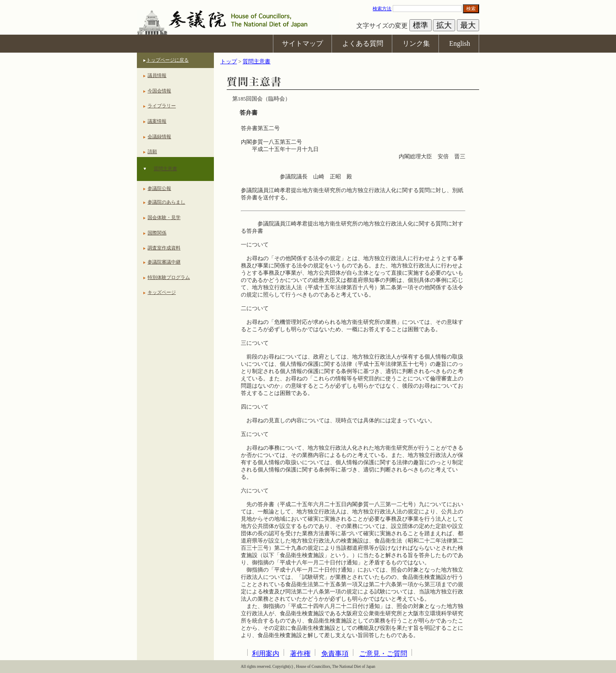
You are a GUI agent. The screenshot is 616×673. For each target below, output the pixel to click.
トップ (229, 62)
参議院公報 (159, 188)
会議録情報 (159, 136)
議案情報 (157, 121)
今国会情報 (159, 91)
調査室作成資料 (164, 248)
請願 (152, 151)
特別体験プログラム (169, 277)
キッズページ (162, 292)
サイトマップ (302, 43)
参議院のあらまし (166, 202)
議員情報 (157, 75)
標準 (421, 25)
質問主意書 (165, 169)
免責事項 (335, 654)
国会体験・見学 (164, 217)
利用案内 (266, 654)
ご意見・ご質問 (383, 654)
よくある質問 (363, 43)
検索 (471, 9)
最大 (468, 25)
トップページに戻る (167, 60)
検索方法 (382, 9)
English (460, 43)
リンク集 (416, 43)
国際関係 (157, 233)
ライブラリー (162, 106)
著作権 (300, 654)
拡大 (444, 25)
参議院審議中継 (164, 262)
